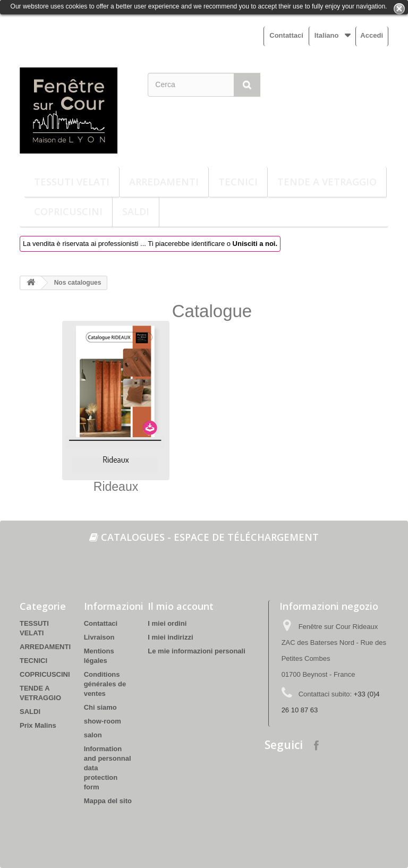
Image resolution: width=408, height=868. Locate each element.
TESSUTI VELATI (72, 182)
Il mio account (181, 606)
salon (93, 735)
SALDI (136, 211)
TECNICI (238, 182)
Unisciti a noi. (255, 244)
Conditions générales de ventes (105, 684)
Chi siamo (100, 707)
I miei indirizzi (170, 637)
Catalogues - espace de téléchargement (204, 537)
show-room (103, 721)
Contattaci (286, 35)
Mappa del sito (108, 801)
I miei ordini (167, 623)
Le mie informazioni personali (196, 651)
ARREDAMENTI (164, 182)
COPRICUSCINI (68, 211)
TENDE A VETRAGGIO (327, 182)
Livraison (99, 637)
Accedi (372, 35)
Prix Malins (38, 725)
